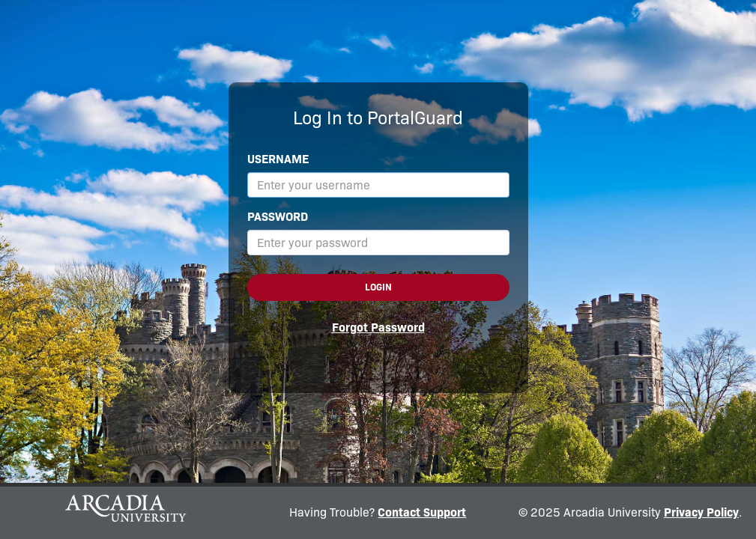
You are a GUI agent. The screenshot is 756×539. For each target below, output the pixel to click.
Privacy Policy (701, 512)
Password (278, 217)
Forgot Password (378, 328)
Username (278, 159)
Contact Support (422, 512)
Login (378, 287)
